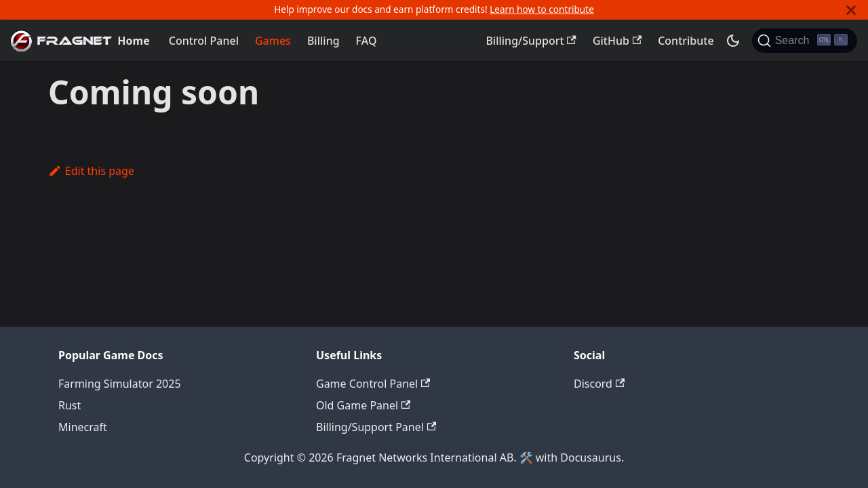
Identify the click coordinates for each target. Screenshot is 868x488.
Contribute (686, 41)
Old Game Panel (363, 405)
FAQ (367, 41)
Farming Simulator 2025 (120, 384)
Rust (70, 405)
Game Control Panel (373, 384)
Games (273, 41)
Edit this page (91, 171)
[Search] (805, 41)
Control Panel (204, 41)
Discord (599, 384)
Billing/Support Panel (376, 427)
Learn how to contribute (542, 9)
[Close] (851, 10)
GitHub (617, 41)
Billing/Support (531, 41)
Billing (323, 41)
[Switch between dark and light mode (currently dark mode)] (733, 41)
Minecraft (83, 427)
